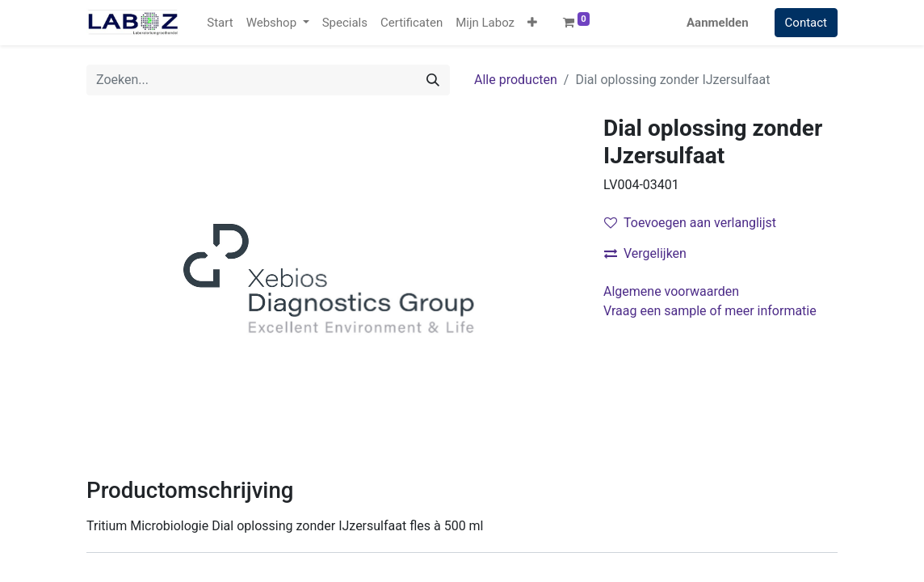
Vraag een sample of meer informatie (712, 311)
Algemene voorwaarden (671, 291)
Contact (806, 23)
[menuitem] (220, 23)
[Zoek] (433, 80)
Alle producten (516, 80)
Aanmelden (718, 23)
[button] (532, 23)
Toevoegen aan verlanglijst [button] (690, 223)
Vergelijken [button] (645, 253)
